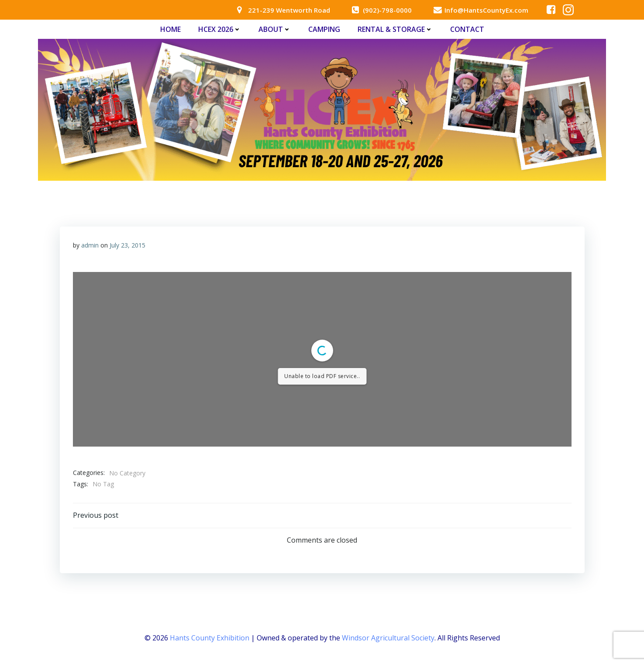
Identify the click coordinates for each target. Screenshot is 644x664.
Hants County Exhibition (210, 638)
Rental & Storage (395, 29)
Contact (467, 29)
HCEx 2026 (220, 29)
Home (170, 29)
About (275, 29)
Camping (324, 29)
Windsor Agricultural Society (388, 638)
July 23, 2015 (127, 245)
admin (90, 245)
